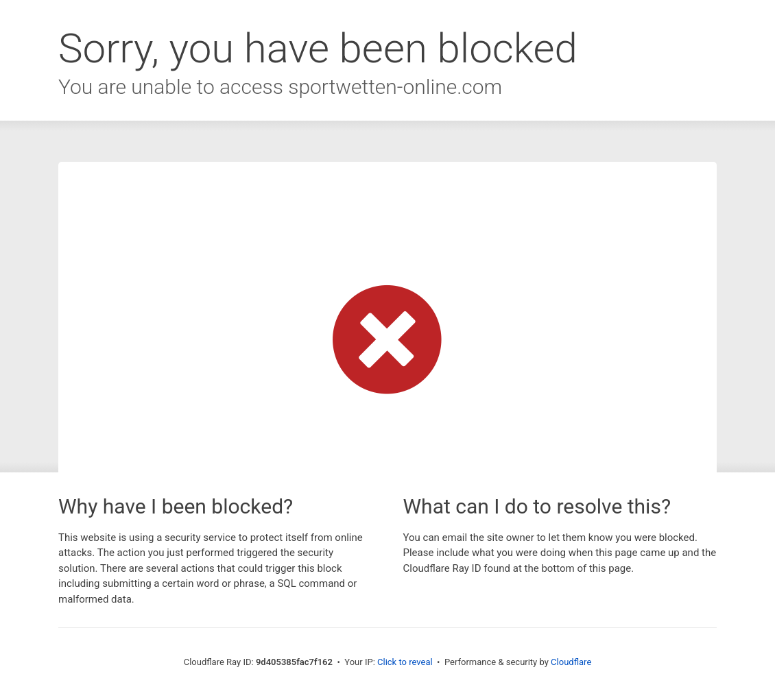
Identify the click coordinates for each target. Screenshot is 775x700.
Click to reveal (405, 662)
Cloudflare (571, 662)
